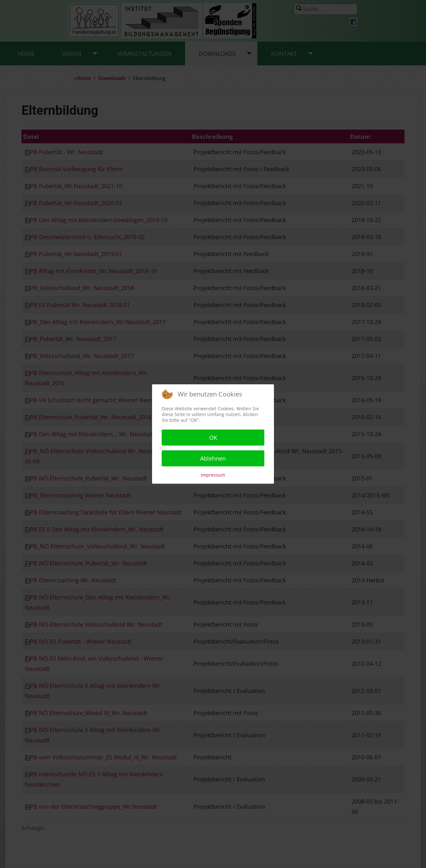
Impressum (213, 475)
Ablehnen (213, 458)
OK (213, 438)
